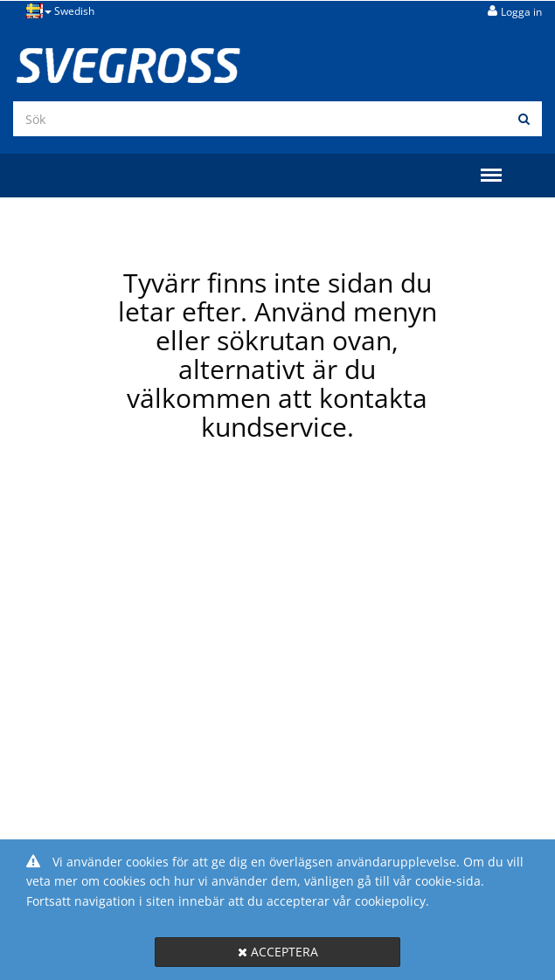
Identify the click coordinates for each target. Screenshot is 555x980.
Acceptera (278, 952)
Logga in (521, 12)
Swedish (60, 11)
